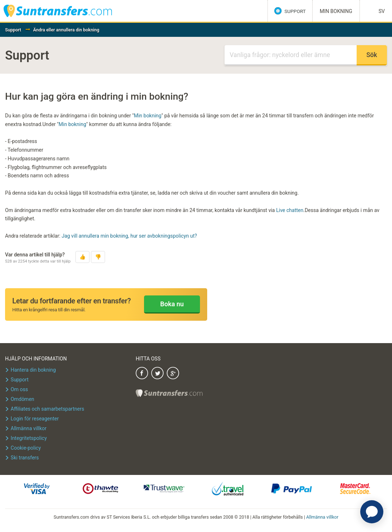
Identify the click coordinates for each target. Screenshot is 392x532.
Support (13, 30)
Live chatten (290, 210)
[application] (372, 512)
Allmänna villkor (322, 517)
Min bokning (148, 116)
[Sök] (290, 55)
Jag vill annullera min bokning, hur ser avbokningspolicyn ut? (129, 236)
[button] (82, 257)
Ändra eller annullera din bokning (66, 30)
